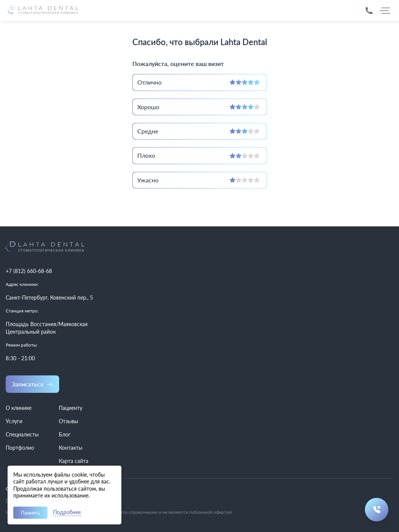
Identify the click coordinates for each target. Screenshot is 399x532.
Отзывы (68, 421)
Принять (30, 513)
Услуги (14, 421)
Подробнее (67, 512)
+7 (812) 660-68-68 (29, 271)
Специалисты (22, 434)
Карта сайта (74, 461)
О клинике (19, 408)
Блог (65, 434)
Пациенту (71, 408)
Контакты (71, 448)
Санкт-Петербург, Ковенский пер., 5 (49, 297)
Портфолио (20, 448)
